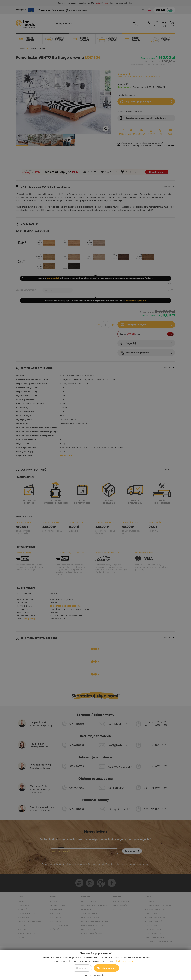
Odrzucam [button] (82, 968)
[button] (95, 975)
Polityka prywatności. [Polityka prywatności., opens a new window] (126, 961)
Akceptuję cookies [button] (107, 968)
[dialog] (95, 490)
